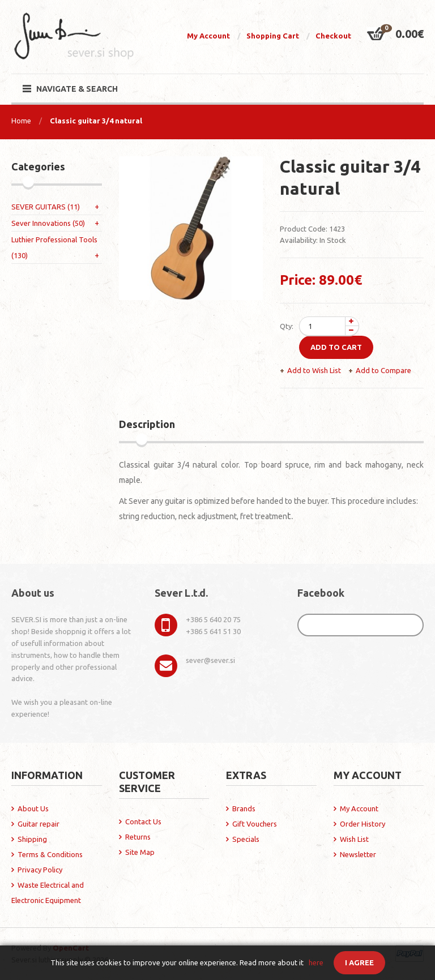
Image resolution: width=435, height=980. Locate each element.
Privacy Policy (40, 870)
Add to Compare (383, 370)
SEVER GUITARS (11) (46, 207)
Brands (244, 808)
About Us (33, 808)
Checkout (333, 36)
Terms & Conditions (50, 854)
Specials (246, 839)
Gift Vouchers (255, 824)
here (316, 962)
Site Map (140, 852)
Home (21, 121)
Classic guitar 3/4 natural (96, 121)
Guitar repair (39, 824)
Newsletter (358, 854)
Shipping (32, 839)
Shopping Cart (273, 36)
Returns (138, 837)
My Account (208, 36)
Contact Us (143, 821)
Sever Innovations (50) (48, 223)
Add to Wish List (314, 370)
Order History (362, 824)
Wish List (354, 839)
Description (147, 424)
